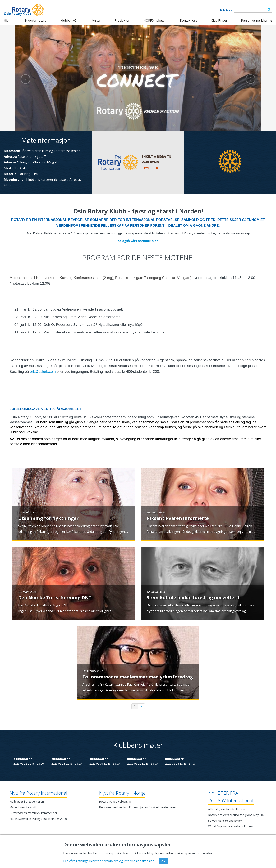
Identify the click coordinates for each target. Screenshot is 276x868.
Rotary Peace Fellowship (115, 801)
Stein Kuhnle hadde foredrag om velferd (193, 597)
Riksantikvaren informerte (178, 518)
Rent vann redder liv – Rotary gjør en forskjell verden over (138, 807)
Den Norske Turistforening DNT (55, 597)
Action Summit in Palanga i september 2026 (38, 819)
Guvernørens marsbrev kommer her (33, 813)
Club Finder (219, 20)
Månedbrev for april (23, 807)
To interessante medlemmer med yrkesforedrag (138, 677)
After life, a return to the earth (228, 809)
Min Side (226, 10)
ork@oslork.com (43, 371)
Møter (96, 20)
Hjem (8, 20)
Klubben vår (69, 20)
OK (163, 861)
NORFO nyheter (155, 20)
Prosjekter (122, 20)
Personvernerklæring (257, 20)
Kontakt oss (189, 20)
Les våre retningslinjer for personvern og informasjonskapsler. (109, 861)
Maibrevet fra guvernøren (27, 801)
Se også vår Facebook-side (138, 241)
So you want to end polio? (225, 821)
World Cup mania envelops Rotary (230, 826)
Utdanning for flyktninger (48, 518)
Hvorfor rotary (36, 20)
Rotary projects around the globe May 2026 (237, 815)
